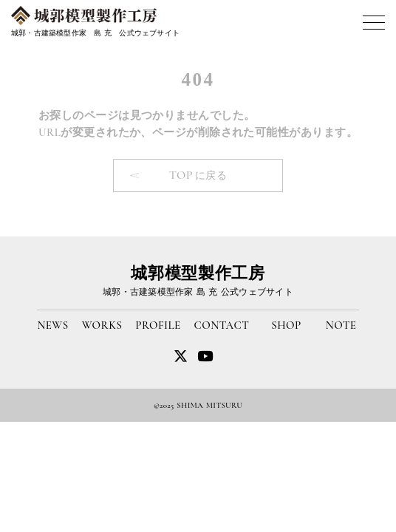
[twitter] (205, 356)
